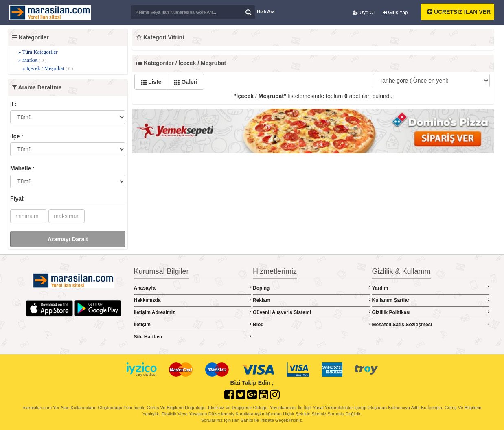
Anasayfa (193, 288)
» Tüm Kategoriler (38, 52)
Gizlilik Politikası (431, 312)
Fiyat (17, 199)
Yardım (431, 288)
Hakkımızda (193, 300)
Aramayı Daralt (68, 239)
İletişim (193, 324)
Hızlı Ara (266, 11)
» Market (32, 60)
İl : (13, 104)
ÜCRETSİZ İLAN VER (459, 12)
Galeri (186, 82)
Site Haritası (193, 337)
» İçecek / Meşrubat (48, 68)
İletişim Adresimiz (193, 312)
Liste (151, 82)
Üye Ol (364, 13)
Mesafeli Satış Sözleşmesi (431, 324)
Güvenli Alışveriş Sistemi (312, 312)
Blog (312, 324)
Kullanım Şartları (431, 300)
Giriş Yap (395, 13)
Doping (312, 288)
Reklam (312, 300)
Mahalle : (22, 168)
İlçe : (17, 136)
